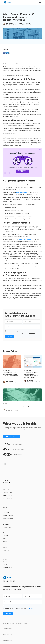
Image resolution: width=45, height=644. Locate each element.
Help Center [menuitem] (6, 550)
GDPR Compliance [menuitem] (8, 640)
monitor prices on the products (27, 239)
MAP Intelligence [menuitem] (7, 498)
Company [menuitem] (6, 559)
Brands (5, 404)
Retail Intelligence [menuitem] (8, 493)
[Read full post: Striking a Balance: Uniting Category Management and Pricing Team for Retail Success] (12, 362)
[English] (6, 482)
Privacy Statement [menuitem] (8, 628)
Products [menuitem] (6, 487)
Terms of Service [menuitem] (7, 634)
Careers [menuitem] (5, 565)
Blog (4, 10)
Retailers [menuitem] (5, 510)
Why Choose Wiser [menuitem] (8, 530)
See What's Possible (12, 436)
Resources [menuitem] (6, 524)
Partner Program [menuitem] (7, 568)
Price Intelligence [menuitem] (8, 490)
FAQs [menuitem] (4, 539)
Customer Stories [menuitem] (8, 527)
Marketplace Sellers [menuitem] (8, 518)
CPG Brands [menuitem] (6, 513)
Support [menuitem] (5, 547)
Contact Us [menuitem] (6, 553)
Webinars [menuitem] (6, 541)
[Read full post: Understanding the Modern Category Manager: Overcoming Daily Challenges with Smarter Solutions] (33, 362)
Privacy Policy (32, 333)
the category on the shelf (23, 193)
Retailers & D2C (10, 10)
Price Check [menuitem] (6, 501)
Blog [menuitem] (4, 533)
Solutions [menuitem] (6, 507)
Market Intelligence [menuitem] (8, 495)
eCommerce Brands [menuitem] (8, 516)
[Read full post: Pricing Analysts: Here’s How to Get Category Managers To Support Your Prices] (22, 395)
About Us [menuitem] (5, 562)
